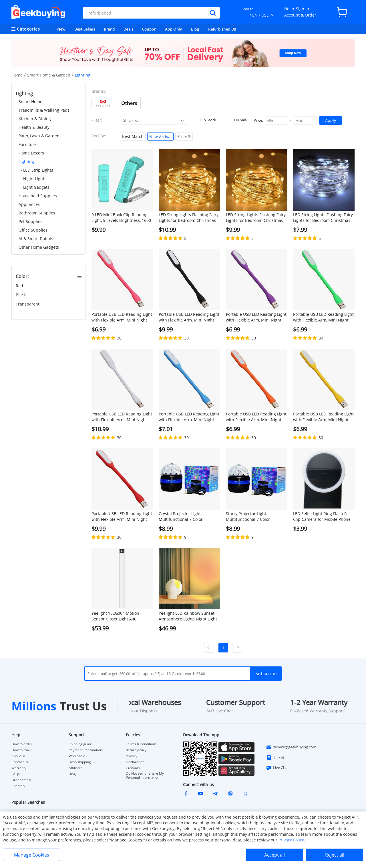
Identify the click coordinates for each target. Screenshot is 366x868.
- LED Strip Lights (37, 170)
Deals (129, 29)
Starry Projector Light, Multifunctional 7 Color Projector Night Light (248, 517)
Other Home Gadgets (39, 247)
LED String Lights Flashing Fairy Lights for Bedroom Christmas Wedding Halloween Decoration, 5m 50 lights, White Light (324, 218)
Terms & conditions (141, 744)
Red (20, 286)
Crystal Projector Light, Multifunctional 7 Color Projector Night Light (181, 517)
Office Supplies (33, 230)
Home (17, 75)
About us (18, 756)
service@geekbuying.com (291, 747)
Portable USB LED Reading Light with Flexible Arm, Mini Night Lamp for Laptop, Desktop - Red (122, 517)
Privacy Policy (291, 840)
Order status (21, 780)
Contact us (20, 762)
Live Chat (277, 768)
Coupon (149, 29)
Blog (195, 29)
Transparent (28, 304)
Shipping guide (80, 744)
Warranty (19, 768)
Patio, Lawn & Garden (39, 136)
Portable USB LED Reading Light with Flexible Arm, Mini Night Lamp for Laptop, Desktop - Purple (256, 317)
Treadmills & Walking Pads (44, 110)
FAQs (16, 774)
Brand (109, 29)
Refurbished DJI (222, 29)
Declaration (135, 762)
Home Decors (31, 153)
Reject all (335, 855)
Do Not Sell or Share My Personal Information (145, 775)
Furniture (28, 144)
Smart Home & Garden (49, 75)
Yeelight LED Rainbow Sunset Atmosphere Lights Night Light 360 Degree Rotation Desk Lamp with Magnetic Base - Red (189, 616)
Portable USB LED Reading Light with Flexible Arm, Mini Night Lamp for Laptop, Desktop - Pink (122, 317)
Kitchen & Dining (35, 119)
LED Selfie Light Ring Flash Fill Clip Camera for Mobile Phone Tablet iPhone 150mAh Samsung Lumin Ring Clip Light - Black (323, 517)
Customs (133, 768)
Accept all (274, 855)
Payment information (85, 750)
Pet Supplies (30, 221)
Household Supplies (38, 196)
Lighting (26, 161)
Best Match (133, 136)
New (61, 29)
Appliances (29, 204)
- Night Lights (33, 179)
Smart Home (30, 102)
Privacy (132, 756)
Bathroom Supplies (37, 213)
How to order (22, 744)
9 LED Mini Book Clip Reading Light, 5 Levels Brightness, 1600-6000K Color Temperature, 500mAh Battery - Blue (122, 218)
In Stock (206, 120)
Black (21, 295)
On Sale (237, 120)
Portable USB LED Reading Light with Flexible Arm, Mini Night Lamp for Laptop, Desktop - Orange (256, 417)
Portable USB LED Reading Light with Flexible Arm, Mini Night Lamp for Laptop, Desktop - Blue (189, 417)
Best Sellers (85, 29)
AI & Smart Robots (36, 239)
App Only (173, 29)
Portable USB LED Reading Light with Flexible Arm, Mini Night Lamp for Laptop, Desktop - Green (323, 317)
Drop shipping (80, 762)
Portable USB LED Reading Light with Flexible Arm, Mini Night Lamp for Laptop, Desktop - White (122, 417)
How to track (21, 750)
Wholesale (77, 756)
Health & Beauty (34, 127)
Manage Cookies (32, 855)
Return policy (136, 750)
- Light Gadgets (35, 187)
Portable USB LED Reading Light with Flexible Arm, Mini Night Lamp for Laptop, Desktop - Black (189, 317)
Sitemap (18, 786)
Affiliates (76, 768)
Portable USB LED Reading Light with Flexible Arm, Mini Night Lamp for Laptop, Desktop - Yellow (323, 417)
